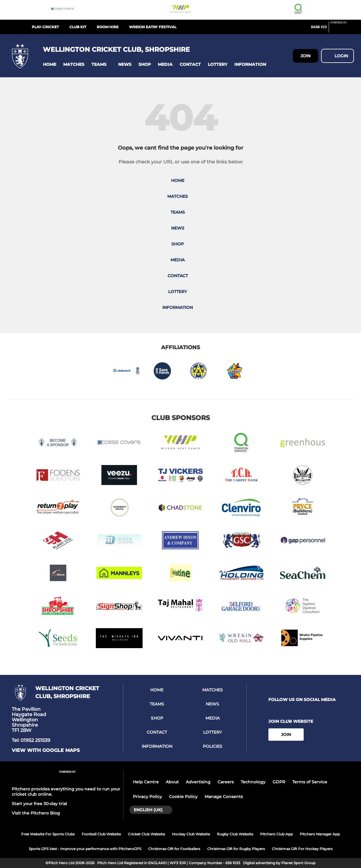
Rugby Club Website (235, 834)
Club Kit (78, 27)
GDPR (279, 782)
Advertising (198, 782)
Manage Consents (224, 797)
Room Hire (108, 27)
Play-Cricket (45, 27)
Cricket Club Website (146, 834)
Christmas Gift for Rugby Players (236, 849)
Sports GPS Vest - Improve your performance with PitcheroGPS (85, 849)
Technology (253, 782)
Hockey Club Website (191, 834)
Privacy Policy (147, 797)
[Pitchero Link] (342, 29)
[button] (50, 65)
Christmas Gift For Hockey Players (302, 849)
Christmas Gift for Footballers (174, 849)
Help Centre (146, 782)
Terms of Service (310, 782)
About (172, 782)
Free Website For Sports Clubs (48, 834)
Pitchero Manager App (320, 834)
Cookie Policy (183, 797)
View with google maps (46, 750)
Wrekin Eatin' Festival (153, 27)
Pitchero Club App (276, 834)
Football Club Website (101, 834)
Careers (226, 782)
